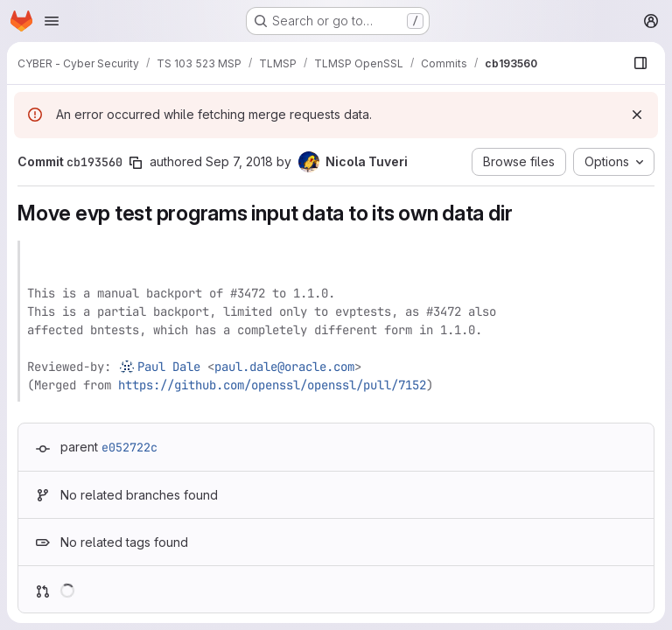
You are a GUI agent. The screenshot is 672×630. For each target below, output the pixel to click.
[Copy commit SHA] (136, 163)
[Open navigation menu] (52, 21)
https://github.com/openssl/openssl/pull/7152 (272, 385)
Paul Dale (169, 367)
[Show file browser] (640, 63)
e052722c (129, 447)
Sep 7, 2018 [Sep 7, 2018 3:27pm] (239, 161)
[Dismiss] (637, 115)
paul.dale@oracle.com (284, 367)
